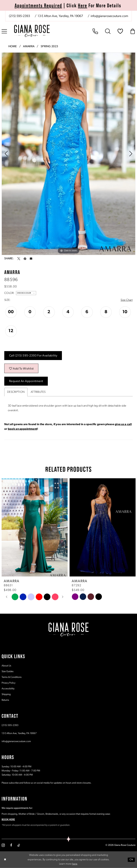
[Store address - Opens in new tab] (60, 16)
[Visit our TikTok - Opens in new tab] (19, 845)
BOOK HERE (8, 820)
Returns (5, 700)
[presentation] (35, 527)
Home (13, 47)
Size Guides (8, 672)
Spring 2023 (49, 47)
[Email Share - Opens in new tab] (31, 259)
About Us (6, 666)
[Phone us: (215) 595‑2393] (19, 16)
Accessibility (8, 689)
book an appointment (22, 429)
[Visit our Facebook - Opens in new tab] (11, 845)
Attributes (38, 392)
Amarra (29, 47)
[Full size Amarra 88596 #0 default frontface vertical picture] (68, 154)
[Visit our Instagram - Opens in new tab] (3, 845)
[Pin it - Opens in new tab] (25, 259)
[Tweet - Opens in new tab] (19, 259)
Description (16, 392)
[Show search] (108, 31)
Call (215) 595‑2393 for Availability (33, 356)
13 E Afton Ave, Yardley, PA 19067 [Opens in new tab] (19, 733)
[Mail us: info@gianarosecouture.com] (109, 16)
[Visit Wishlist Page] (120, 31)
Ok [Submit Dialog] (131, 860)
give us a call (123, 424)
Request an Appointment (26, 381)
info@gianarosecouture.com (16, 741)
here (75, 864)
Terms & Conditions (12, 677)
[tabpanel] (68, 154)
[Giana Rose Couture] (32, 31)
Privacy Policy (8, 683)
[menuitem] (68, 16)
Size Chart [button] (127, 300)
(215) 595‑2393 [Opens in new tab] (10, 725)
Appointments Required (38, 5)
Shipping (6, 694)
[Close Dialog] (5, 860)
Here (83, 5)
